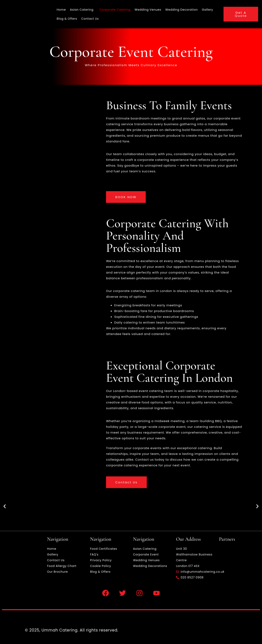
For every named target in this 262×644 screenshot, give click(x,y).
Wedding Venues (148, 10)
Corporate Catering (115, 10)
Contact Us (90, 19)
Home (61, 10)
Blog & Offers (67, 19)
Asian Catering (82, 10)
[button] (5, 506)
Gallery (207, 10)
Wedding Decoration (182, 10)
